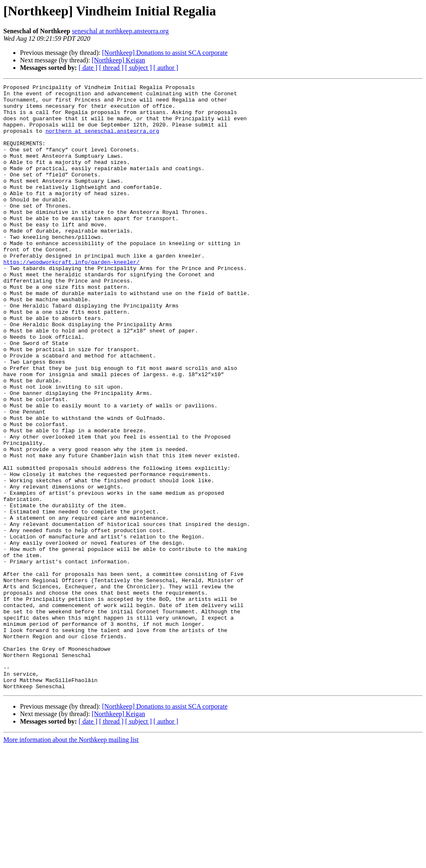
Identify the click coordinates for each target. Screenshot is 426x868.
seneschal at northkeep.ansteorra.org (120, 31)
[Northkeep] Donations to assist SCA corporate (165, 53)
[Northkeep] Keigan (118, 60)
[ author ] (166, 68)
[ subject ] (139, 68)
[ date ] (88, 68)
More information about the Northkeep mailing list (71, 861)
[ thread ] (111, 68)
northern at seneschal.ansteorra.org (102, 141)
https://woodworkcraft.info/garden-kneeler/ (72, 298)
